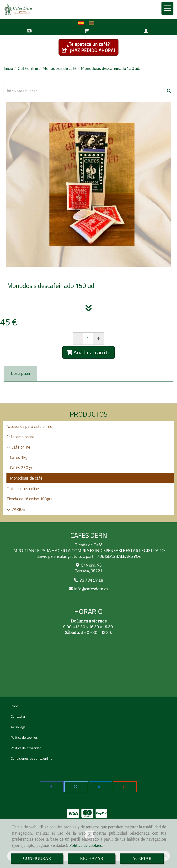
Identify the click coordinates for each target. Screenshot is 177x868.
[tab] (20, 374)
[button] (146, 31)
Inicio (14, 706)
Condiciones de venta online (32, 758)
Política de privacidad (26, 748)
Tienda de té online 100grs (29, 499)
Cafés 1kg (19, 457)
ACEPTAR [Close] (142, 858)
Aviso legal (19, 727)
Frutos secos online (23, 489)
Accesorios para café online (29, 426)
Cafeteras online (20, 437)
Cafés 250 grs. (23, 468)
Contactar (18, 716)
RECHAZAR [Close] (92, 858)
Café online (20, 447)
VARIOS (18, 509)
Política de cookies (86, 845)
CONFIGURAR (37, 858)
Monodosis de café (26, 478)
